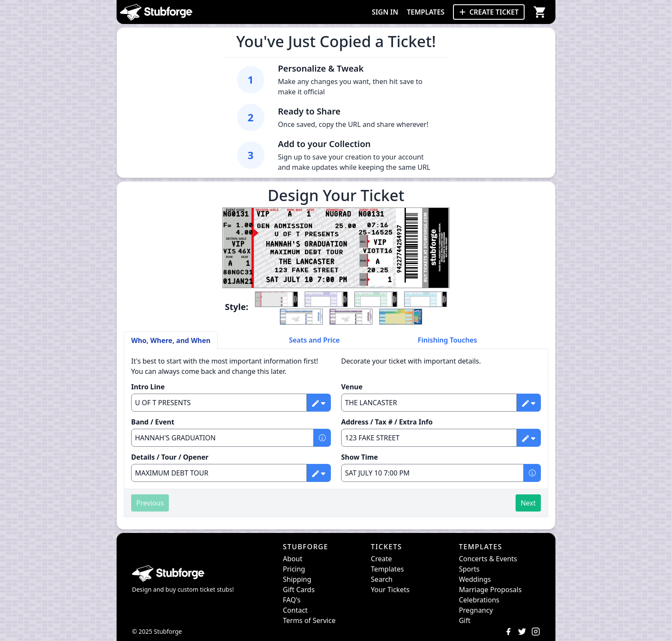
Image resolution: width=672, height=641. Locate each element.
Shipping (297, 579)
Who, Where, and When (171, 340)
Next (528, 503)
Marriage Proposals (490, 590)
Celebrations (479, 600)
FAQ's (292, 600)
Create (381, 559)
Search (382, 579)
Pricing (294, 569)
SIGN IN (385, 12)
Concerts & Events (488, 559)
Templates (387, 569)
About (292, 559)
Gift (465, 620)
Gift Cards (299, 590)
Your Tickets (390, 590)
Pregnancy (476, 610)
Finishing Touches (447, 340)
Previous (150, 503)
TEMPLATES (426, 12)
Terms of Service (309, 620)
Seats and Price (314, 340)
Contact (295, 610)
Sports (469, 569)
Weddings (475, 579)
